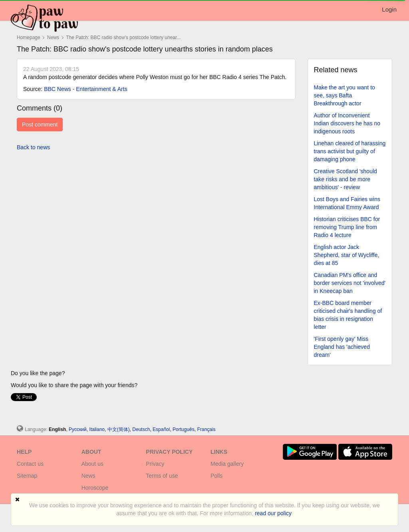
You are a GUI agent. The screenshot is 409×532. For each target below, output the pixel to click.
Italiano (97, 429)
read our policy (273, 513)
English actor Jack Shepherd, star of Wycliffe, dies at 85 (347, 255)
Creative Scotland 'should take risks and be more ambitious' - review (345, 179)
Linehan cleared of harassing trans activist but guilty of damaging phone (350, 151)
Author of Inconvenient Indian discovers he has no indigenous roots (347, 123)
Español (161, 429)
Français (206, 429)
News (54, 38)
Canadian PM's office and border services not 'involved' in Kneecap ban (350, 283)
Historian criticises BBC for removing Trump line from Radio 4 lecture (347, 227)
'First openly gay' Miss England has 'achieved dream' (342, 347)
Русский (78, 429)
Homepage (29, 38)
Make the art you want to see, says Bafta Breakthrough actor (344, 95)
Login (389, 9)
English (57, 429)
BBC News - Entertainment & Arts (86, 89)
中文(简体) (119, 429)
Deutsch (141, 429)
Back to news (33, 147)
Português (184, 429)
